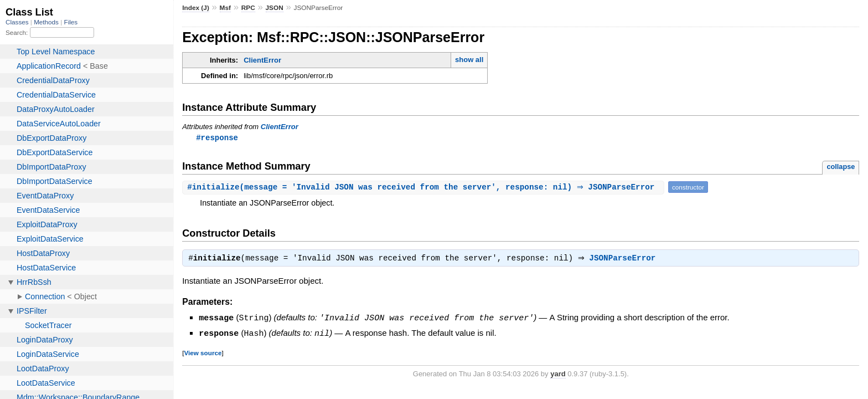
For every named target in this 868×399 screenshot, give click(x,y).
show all (469, 60)
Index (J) (196, 8)
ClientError (262, 60)
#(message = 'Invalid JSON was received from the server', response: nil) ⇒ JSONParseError (425, 188)
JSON (275, 8)
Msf (225, 8)
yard (558, 374)
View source (203, 353)
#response (217, 138)
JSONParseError (625, 260)
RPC (248, 8)
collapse (841, 167)
